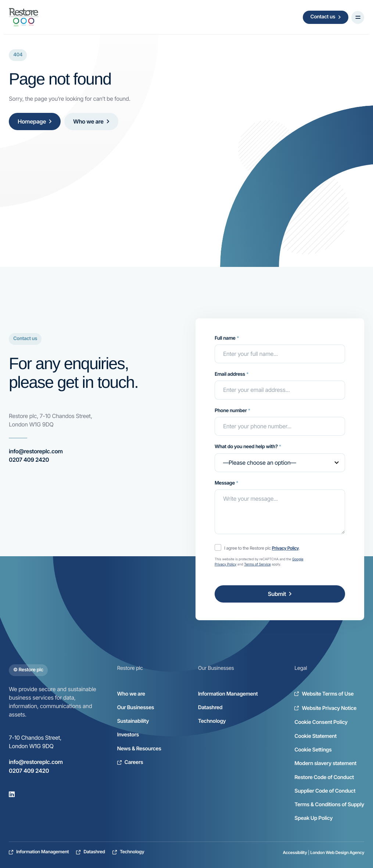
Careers (130, 762)
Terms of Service (257, 565)
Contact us (326, 17)
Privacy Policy (285, 548)
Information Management (228, 694)
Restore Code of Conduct (324, 777)
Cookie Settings (313, 750)
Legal (301, 668)
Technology (212, 721)
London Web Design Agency (337, 853)
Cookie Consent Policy (321, 722)
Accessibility (295, 853)
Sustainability (133, 721)
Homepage (35, 122)
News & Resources (139, 749)
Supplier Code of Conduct (325, 791)
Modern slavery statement (325, 763)
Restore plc (130, 668)
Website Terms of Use (324, 694)
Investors (128, 735)
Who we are (91, 122)
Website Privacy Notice (325, 708)
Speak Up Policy (313, 818)
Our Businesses (136, 708)
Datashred (210, 708)
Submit (280, 594)
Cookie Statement (315, 736)
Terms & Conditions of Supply (329, 805)
